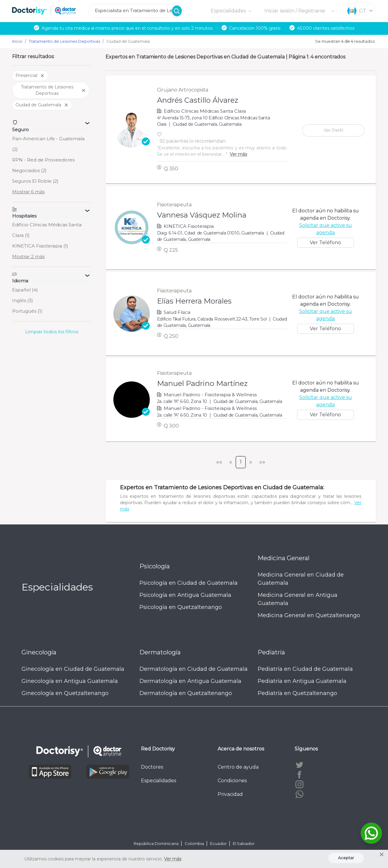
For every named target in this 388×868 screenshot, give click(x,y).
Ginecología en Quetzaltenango (65, 693)
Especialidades (159, 781)
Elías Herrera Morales (194, 301)
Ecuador (219, 843)
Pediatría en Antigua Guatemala (302, 681)
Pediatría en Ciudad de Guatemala (305, 669)
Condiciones (232, 781)
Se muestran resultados (345, 41)
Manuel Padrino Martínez (202, 383)
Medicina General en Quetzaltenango (309, 615)
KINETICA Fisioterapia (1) (40, 246)
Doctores (152, 767)
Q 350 (171, 169)
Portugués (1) (27, 311)
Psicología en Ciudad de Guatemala (189, 583)
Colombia (195, 843)
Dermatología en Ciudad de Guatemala (194, 669)
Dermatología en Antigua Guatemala (190, 681)
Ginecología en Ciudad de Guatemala (73, 669)
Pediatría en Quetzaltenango (297, 693)
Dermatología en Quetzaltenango (186, 693)
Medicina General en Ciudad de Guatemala (301, 579)
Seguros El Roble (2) (35, 181)
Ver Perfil (333, 130)
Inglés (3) (23, 300)
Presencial (30, 75)
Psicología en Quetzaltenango (181, 607)
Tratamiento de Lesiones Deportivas (54, 90)
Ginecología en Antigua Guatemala (70, 681)
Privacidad (230, 794)
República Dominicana (157, 843)
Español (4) (25, 290)
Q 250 (171, 336)
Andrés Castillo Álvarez (198, 100)
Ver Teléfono (325, 243)
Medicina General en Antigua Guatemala (298, 599)
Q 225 (171, 250)
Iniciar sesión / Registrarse (295, 11)
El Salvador (244, 843)
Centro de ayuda (238, 767)
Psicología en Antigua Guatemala (185, 595)
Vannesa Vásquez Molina (202, 215)
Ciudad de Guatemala (42, 105)
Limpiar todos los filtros (52, 332)
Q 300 (171, 426)
